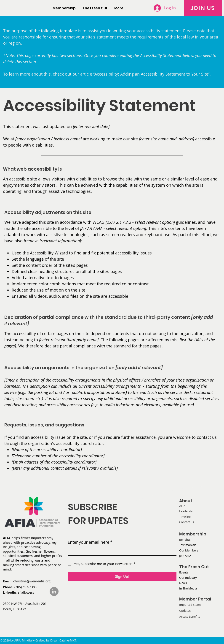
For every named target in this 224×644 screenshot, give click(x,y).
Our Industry (188, 578)
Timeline (185, 517)
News (183, 583)
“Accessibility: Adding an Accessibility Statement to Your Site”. (152, 74)
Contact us (187, 522)
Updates (185, 611)
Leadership (187, 511)
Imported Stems (190, 605)
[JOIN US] (203, 8)
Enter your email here (90, 542)
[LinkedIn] (54, 591)
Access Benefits (190, 617)
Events (184, 572)
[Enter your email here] (121, 551)
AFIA (182, 506)
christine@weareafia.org (32, 581)
